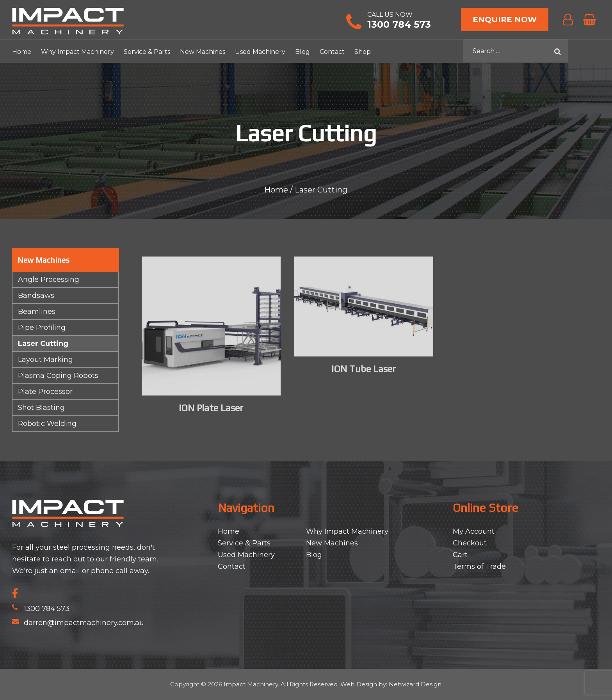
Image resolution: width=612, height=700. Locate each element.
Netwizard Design (415, 684)
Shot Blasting (41, 408)
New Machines (203, 52)
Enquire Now (505, 20)
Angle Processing (49, 280)
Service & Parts (147, 52)
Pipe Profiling (42, 328)
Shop (363, 52)
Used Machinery (260, 52)
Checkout (470, 543)
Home (22, 52)
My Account (474, 531)
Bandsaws (36, 296)
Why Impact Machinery (77, 52)
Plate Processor (45, 392)
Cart (460, 555)
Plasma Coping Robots (58, 376)
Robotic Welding (47, 424)
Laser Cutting (43, 344)
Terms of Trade (479, 566)
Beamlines (37, 312)
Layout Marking (45, 360)
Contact (332, 52)
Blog (302, 52)
